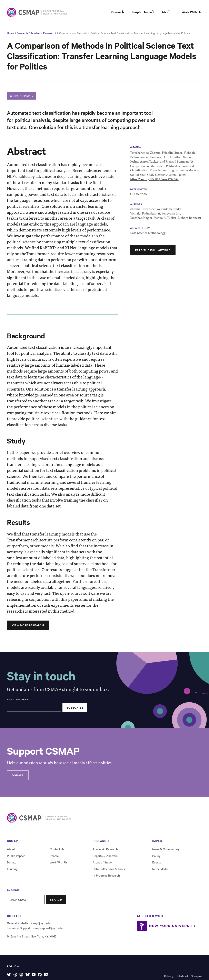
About (159, 13)
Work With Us (189, 13)
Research (94, 13)
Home (11, 36)
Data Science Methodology (148, 235)
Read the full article (153, 253)
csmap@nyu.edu (40, 926)
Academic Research (42, 36)
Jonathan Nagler (141, 220)
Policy (156, 858)
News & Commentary (166, 852)
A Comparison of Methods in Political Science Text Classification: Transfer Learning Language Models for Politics (123, 36)
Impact (137, 13)
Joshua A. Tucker (165, 220)
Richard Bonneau (189, 220)
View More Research (28, 628)
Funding (12, 871)
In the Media (160, 871)
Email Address (18, 702)
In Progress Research (106, 878)
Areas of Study (102, 865)
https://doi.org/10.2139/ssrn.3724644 (154, 182)
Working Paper (22, 98)
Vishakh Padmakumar (145, 216)
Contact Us (57, 852)
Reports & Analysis (105, 858)
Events (157, 865)
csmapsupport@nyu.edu (47, 931)
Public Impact (16, 858)
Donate (18, 778)
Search (56, 902)
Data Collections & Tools (109, 871)
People (118, 13)
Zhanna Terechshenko (145, 211)
